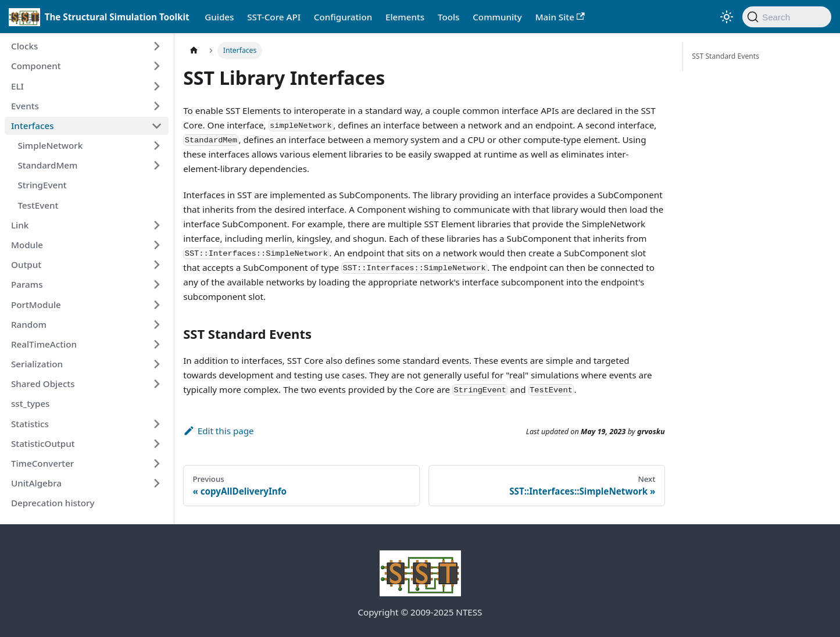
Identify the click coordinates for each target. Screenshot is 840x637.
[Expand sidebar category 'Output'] (156, 264)
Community (497, 17)
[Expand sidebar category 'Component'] (156, 66)
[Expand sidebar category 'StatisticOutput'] (156, 443)
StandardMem (47, 165)
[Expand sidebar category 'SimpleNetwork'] (156, 145)
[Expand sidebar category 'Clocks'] (156, 46)
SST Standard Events (725, 56)
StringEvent (42, 185)
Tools (449, 17)
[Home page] (194, 51)
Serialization (37, 364)
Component (36, 66)
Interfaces (33, 126)
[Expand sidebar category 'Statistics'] (156, 424)
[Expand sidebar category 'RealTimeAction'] (156, 344)
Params (27, 284)
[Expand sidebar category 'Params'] (156, 285)
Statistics (30, 424)
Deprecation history (53, 503)
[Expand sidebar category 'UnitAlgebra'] (156, 483)
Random (29, 324)
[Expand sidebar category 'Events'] (156, 106)
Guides (219, 17)
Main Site (560, 17)
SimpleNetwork (50, 145)
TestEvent (38, 205)
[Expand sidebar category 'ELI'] (156, 86)
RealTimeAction (44, 344)
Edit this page (218, 431)
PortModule (36, 305)
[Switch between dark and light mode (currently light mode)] (727, 17)
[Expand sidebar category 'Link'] (156, 225)
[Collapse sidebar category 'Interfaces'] (156, 126)
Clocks (24, 46)
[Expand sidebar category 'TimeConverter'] (156, 463)
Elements (405, 17)
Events (25, 106)
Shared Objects (43, 384)
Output (26, 264)
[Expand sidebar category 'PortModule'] (156, 305)
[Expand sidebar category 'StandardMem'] (156, 166)
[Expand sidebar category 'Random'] (156, 324)
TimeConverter (42, 463)
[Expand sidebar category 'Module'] (156, 245)
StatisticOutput (43, 443)
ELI (17, 86)
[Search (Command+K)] (787, 17)
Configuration (343, 17)
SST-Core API (274, 17)
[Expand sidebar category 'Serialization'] (156, 364)
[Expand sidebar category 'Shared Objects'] (156, 384)
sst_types (31, 403)
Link (20, 225)
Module (27, 245)
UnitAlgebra (36, 483)
